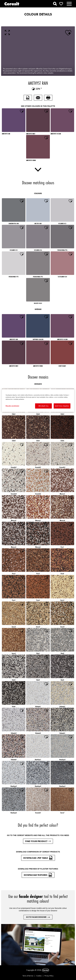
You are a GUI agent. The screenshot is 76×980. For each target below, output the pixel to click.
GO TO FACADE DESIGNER (38, 917)
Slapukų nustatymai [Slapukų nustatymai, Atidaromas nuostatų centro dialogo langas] (12, 406)
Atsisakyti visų (44, 406)
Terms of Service (28, 976)
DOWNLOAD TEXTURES (38, 875)
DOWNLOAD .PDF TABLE (38, 858)
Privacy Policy (49, 976)
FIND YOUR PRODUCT (38, 841)
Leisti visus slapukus (62, 406)
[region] (38, 401)
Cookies (39, 976)
